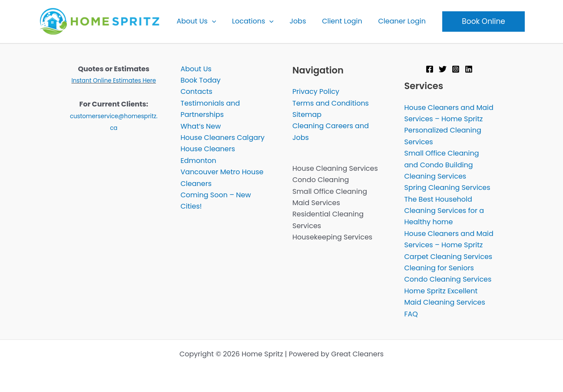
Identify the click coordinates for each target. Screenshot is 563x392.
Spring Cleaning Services (447, 188)
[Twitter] (443, 69)
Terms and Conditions (331, 103)
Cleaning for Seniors (439, 268)
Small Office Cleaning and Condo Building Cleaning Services (442, 165)
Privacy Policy (316, 91)
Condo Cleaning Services (448, 279)
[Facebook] (430, 69)
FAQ (411, 314)
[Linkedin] (469, 69)
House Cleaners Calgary (223, 138)
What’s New (201, 126)
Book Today (201, 80)
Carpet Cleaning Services (449, 257)
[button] (216, 21)
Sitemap (307, 115)
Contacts (197, 91)
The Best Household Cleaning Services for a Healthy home (444, 211)
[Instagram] (456, 69)
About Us (196, 69)
